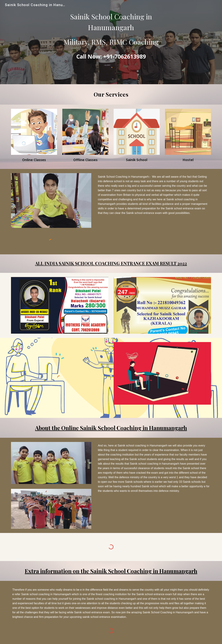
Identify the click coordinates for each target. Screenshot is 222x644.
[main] (111, 29)
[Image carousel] (60, 305)
